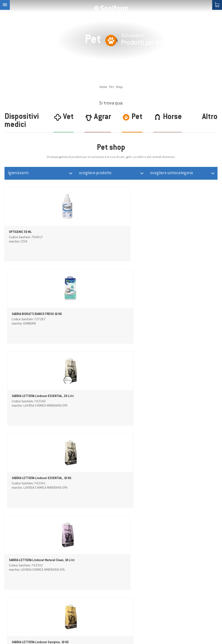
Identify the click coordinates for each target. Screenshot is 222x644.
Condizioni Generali (79, 619)
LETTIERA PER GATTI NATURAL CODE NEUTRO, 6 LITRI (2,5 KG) (83, 398)
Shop (69, 603)
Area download (76, 608)
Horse (70, 581)
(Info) (206, 546)
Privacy (201, 546)
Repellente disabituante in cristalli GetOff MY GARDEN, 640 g (27, 398)
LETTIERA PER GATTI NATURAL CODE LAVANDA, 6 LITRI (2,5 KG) (138, 398)
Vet (68, 592)
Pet (111, 87)
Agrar (69, 576)
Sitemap (158, 636)
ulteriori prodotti (111, 518)
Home (103, 87)
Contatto (72, 613)
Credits (111, 636)
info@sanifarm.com (20, 597)
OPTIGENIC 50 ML (20, 234)
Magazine (73, 597)
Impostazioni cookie (134, 636)
